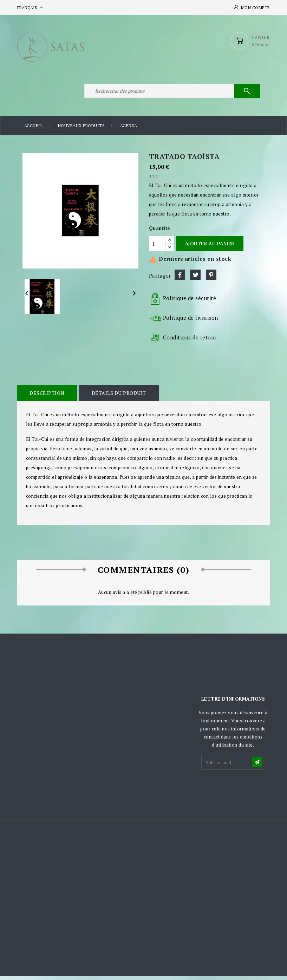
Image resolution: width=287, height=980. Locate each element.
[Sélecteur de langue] (31, 8)
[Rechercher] (172, 94)
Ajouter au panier (210, 247)
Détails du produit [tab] (118, 397)
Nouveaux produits (81, 130)
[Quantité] (157, 248)
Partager (180, 279)
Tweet (195, 279)
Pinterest (211, 279)
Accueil (34, 130)
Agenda (129, 130)
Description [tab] (47, 397)
